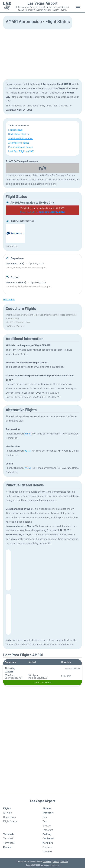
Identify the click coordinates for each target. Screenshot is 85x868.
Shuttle (47, 825)
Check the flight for (43, 212)
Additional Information (21, 138)
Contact (56, 862)
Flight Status (15, 130)
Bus (45, 817)
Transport (48, 812)
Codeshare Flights (18, 134)
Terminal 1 (9, 838)
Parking (47, 834)
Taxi (45, 821)
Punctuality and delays (21, 147)
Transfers (48, 830)
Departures (10, 817)
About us (64, 862)
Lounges (47, 851)
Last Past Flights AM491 (21, 151)
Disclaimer (47, 862)
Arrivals (7, 812)
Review (7, 847)
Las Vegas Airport (43, 3)
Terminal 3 (9, 843)
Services (47, 847)
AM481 (28, 433)
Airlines (47, 808)
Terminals (9, 834)
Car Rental (48, 838)
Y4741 (28, 468)
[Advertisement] (43, 54)
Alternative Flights (19, 143)
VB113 (28, 451)
